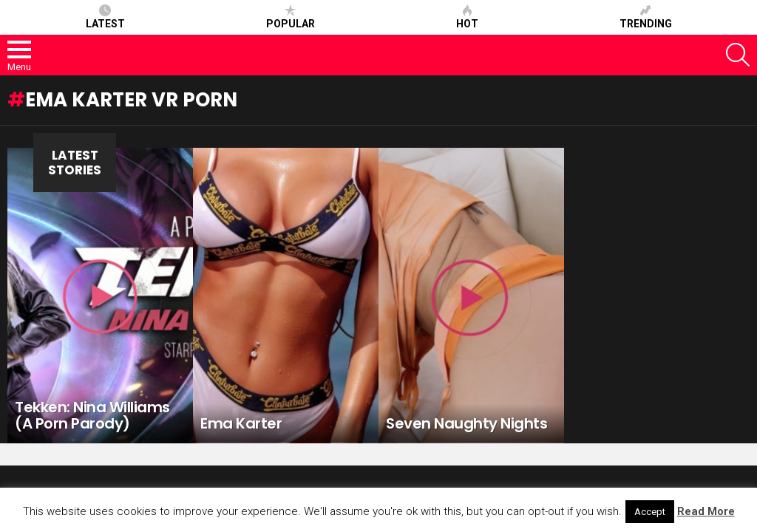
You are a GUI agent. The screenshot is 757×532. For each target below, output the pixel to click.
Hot (467, 17)
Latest (105, 17)
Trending (646, 17)
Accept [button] (650, 512)
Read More (706, 511)
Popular (291, 17)
